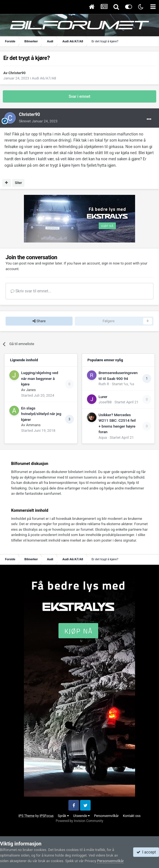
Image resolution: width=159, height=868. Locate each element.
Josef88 (105, 402)
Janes (31, 390)
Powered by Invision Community (80, 821)
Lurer (103, 397)
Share (39, 321)
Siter (18, 183)
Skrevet (38, 121)
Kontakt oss (132, 816)
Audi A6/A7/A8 (44, 78)
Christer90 (17, 73)
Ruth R (104, 384)
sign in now (111, 263)
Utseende (81, 816)
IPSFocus (46, 816)
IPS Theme (26, 816)
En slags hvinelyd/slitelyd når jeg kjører (41, 414)
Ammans (33, 425)
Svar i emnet (79, 96)
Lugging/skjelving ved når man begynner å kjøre (40, 378)
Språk (63, 816)
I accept (146, 852)
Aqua (103, 437)
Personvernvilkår (106, 816)
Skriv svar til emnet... (31, 291)
